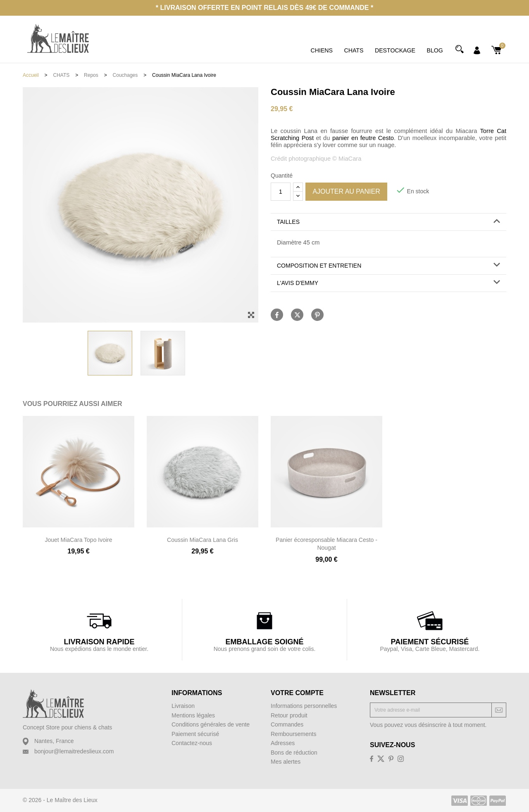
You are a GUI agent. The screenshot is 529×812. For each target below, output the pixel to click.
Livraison (183, 706)
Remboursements (294, 734)
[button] (388, 222)
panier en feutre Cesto (363, 138)
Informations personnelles (304, 706)
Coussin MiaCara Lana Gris (203, 540)
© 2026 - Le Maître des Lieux (60, 800)
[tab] (388, 222)
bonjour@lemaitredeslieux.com (74, 751)
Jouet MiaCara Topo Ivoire (78, 540)
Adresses (283, 743)
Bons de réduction (294, 753)
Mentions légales (193, 715)
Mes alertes (286, 762)
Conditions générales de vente (211, 724)
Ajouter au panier (346, 191)
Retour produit (289, 715)
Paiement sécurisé (195, 734)
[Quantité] (281, 192)
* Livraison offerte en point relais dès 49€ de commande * (264, 8)
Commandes (287, 724)
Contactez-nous (192, 743)
